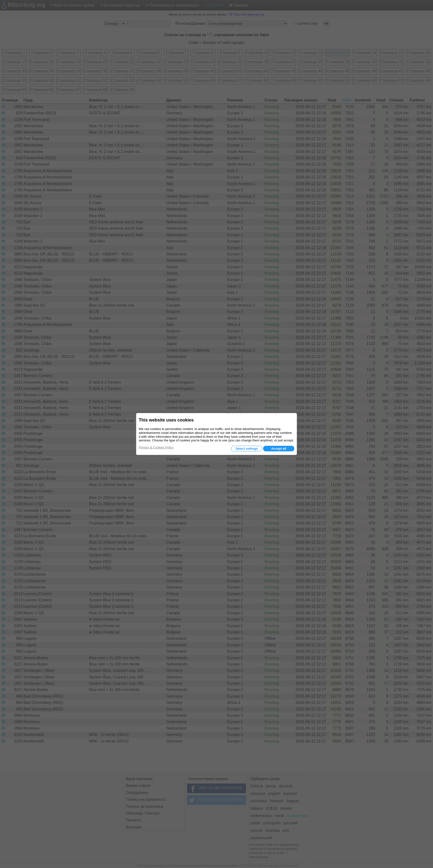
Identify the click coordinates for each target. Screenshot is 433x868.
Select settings (247, 449)
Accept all (279, 449)
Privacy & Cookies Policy (156, 447)
